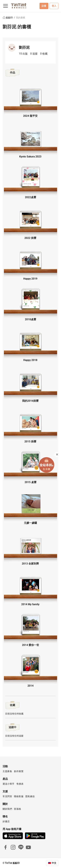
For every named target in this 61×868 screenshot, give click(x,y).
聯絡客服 (19, 796)
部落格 (18, 809)
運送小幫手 (9, 784)
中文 (54, 863)
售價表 (20, 784)
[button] (31, 97)
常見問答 (7, 796)
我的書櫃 (20, 18)
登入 (54, 6)
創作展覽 (19, 771)
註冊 (44, 6)
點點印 (8, 18)
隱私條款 (30, 796)
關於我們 (7, 809)
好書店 (6, 821)
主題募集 (7, 771)
